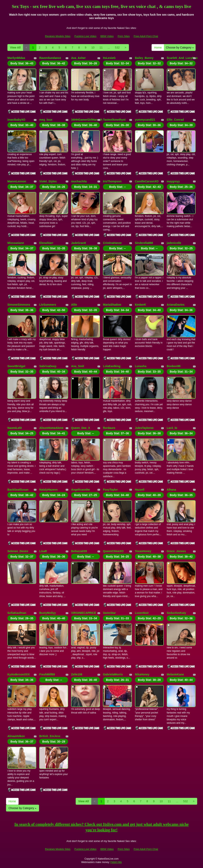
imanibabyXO (16, 120)
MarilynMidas (16, 58)
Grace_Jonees (176, 551)
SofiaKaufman (17, 613)
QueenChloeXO (113, 551)
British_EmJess (50, 736)
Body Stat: (22, 63)
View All (15, 47)
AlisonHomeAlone (51, 428)
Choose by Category (180, 47)
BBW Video (107, 36)
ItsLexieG (109, 58)
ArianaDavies (176, 305)
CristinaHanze (112, 243)
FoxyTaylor (110, 490)
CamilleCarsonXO (147, 181)
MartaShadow (112, 305)
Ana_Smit (78, 366)
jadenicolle (174, 243)
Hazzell (140, 490)
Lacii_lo (172, 428)
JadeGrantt (78, 243)
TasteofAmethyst (114, 120)
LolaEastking (112, 366)
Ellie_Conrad (175, 120)
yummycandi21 (145, 120)
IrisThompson (112, 181)
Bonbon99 (174, 366)
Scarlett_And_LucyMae (182, 58)
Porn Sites (124, 36)
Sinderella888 (144, 243)
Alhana (171, 490)
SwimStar (109, 613)
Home (158, 47)
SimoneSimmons (19, 305)
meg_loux (46, 120)
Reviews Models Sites (58, 36)
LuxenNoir (142, 613)
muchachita (79, 181)
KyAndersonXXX (19, 674)
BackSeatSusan (18, 490)
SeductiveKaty (176, 613)
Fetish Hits (116, 862)
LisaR (43, 551)
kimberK (141, 305)
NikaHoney (142, 674)
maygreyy (173, 181)
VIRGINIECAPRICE (83, 613)
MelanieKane (175, 674)
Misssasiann (16, 243)
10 (93, 47)
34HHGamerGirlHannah (87, 120)
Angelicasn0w (80, 490)
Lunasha (141, 366)
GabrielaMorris (113, 674)
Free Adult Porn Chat (146, 36)
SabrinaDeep (48, 366)
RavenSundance (50, 58)
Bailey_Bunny (144, 58)
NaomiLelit (15, 428)
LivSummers (48, 305)
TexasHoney (143, 551)
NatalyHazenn (48, 490)
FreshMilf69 (47, 674)
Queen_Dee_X (80, 428)
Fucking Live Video (85, 36)
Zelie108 (77, 674)
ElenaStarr (46, 243)
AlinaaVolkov (16, 736)
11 (101, 47)
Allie (74, 305)
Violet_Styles (48, 181)
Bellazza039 (79, 551)
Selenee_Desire (18, 551)
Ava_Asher (78, 58)
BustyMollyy (47, 613)
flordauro (109, 428)
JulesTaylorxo (144, 428)
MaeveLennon (17, 181)
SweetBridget (16, 366)
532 (117, 47)
